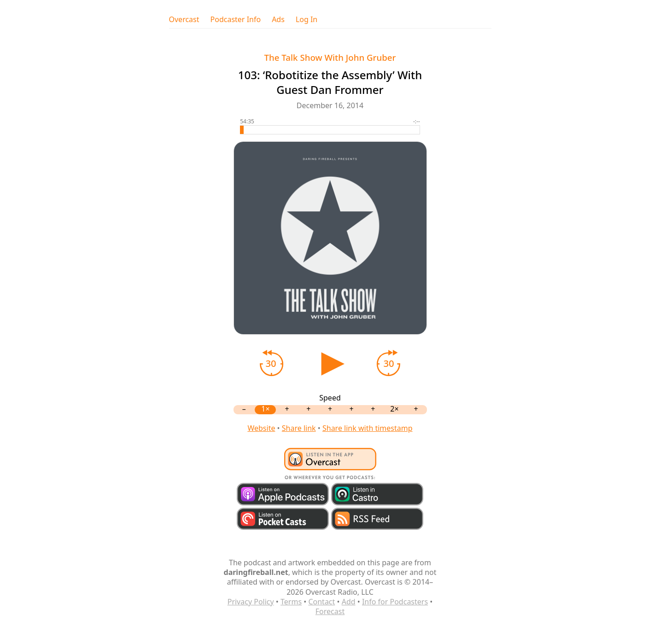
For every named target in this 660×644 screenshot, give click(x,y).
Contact (321, 602)
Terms (291, 602)
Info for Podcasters (395, 602)
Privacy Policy (251, 602)
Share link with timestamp (368, 428)
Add (349, 602)
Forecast (330, 611)
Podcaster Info (236, 20)
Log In (307, 20)
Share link (299, 428)
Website (261, 428)
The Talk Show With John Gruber (330, 57)
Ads (278, 20)
